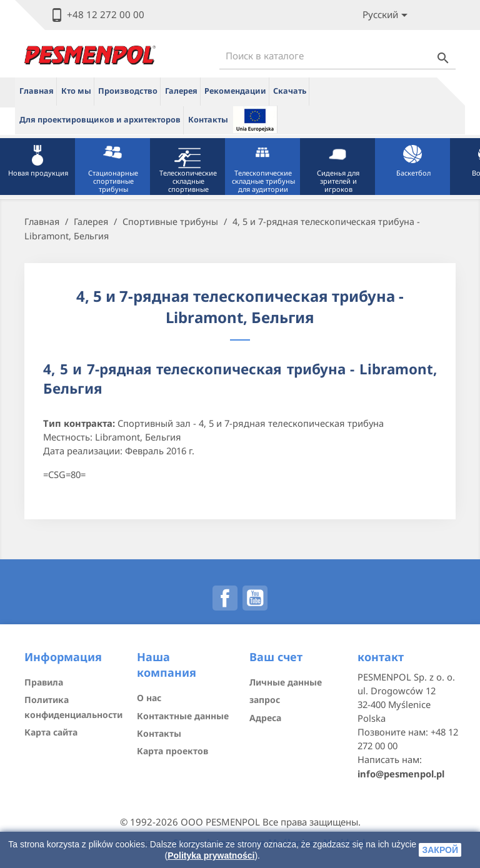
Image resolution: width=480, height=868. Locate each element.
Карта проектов (172, 751)
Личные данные (286, 682)
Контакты (208, 120)
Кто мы (76, 91)
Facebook (225, 598)
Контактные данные (183, 716)
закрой (440, 850)
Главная (37, 91)
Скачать (290, 91)
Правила (44, 682)
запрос (265, 700)
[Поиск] (337, 56)
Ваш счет (276, 657)
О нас (149, 698)
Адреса (265, 718)
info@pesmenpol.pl (401, 774)
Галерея (181, 91)
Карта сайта (51, 732)
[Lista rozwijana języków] (387, 15)
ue (255, 119)
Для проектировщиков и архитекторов (100, 120)
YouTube (255, 598)
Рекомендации (235, 91)
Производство (128, 91)
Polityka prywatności (211, 856)
